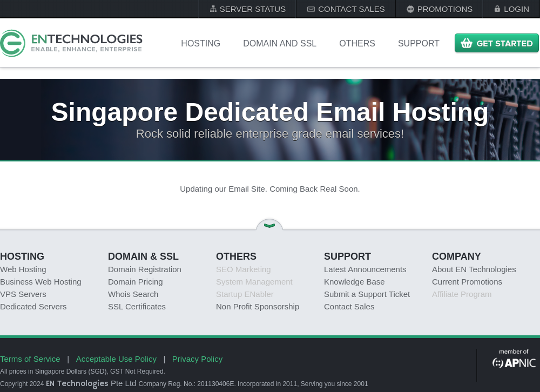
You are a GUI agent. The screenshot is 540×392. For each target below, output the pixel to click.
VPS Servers (23, 294)
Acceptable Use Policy (116, 359)
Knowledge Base (355, 282)
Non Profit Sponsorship (258, 306)
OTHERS (357, 43)
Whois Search (133, 294)
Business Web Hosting (41, 282)
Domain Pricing (136, 282)
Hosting (201, 43)
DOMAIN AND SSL (280, 43)
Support (419, 43)
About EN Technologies (474, 269)
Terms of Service (30, 359)
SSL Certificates (137, 306)
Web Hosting (23, 269)
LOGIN (517, 9)
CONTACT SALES (352, 9)
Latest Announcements (365, 269)
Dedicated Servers (33, 306)
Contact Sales (349, 306)
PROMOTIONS (445, 9)
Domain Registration (145, 269)
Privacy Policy (197, 359)
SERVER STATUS (253, 9)
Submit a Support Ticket (367, 294)
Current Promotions (467, 282)
